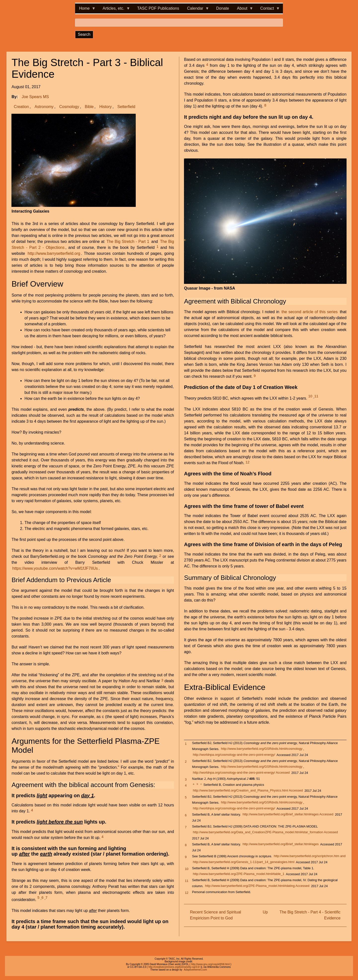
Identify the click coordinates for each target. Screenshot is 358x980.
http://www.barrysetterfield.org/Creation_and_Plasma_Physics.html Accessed (248, 791)
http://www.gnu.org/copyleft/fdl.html (210, 964)
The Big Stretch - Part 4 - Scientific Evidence (310, 915)
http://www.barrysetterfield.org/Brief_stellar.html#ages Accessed (288, 814)
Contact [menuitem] (268, 10)
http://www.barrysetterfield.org (54, 253)
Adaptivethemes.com (195, 970)
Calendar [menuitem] (196, 10)
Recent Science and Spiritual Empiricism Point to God (215, 915)
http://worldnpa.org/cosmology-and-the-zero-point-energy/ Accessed (241, 773)
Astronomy (44, 107)
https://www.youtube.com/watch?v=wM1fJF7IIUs (55, 568)
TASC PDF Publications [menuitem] (158, 8)
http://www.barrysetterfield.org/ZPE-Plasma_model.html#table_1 (239, 874)
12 (247, 462)
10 (310, 396)
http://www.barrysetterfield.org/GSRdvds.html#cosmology (262, 749)
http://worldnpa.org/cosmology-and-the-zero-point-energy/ (234, 755)
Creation (21, 107)
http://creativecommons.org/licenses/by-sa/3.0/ (174, 967)
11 (316, 396)
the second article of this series (310, 312)
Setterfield (126, 107)
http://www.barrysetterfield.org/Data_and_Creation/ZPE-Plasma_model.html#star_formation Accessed (265, 832)
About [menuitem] (243, 10)
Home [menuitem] (85, 10)
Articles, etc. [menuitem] (114, 10)
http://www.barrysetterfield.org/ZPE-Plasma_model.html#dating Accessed (257, 886)
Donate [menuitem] (223, 8)
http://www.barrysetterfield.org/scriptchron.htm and (310, 856)
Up (265, 912)
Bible (89, 107)
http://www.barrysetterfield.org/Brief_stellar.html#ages (281, 844)
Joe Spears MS (35, 97)
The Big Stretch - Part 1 (128, 242)
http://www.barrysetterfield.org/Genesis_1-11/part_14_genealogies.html (244, 862)
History (105, 107)
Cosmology (69, 107)
